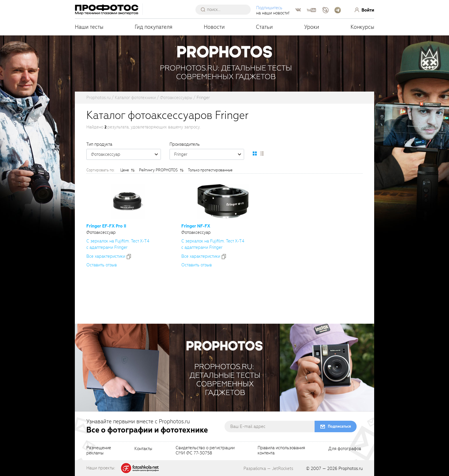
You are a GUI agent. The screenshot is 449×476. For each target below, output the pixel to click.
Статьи (264, 27)
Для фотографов (345, 449)
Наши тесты (89, 27)
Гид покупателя (154, 27)
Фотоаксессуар (126, 154)
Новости (214, 27)
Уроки (312, 27)
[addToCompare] (129, 257)
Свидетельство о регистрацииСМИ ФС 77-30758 (205, 451)
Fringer (209, 154)
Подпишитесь (269, 8)
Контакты (143, 449)
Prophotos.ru (351, 469)
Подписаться (339, 426)
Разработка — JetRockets (268, 469)
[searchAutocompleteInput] (225, 10)
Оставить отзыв (102, 265)
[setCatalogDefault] (255, 153)
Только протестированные (210, 170)
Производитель (185, 144)
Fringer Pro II (106, 226)
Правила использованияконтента (281, 451)
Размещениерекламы (99, 451)
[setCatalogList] (262, 153)
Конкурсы (362, 27)
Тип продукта (99, 144)
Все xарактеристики (106, 256)
